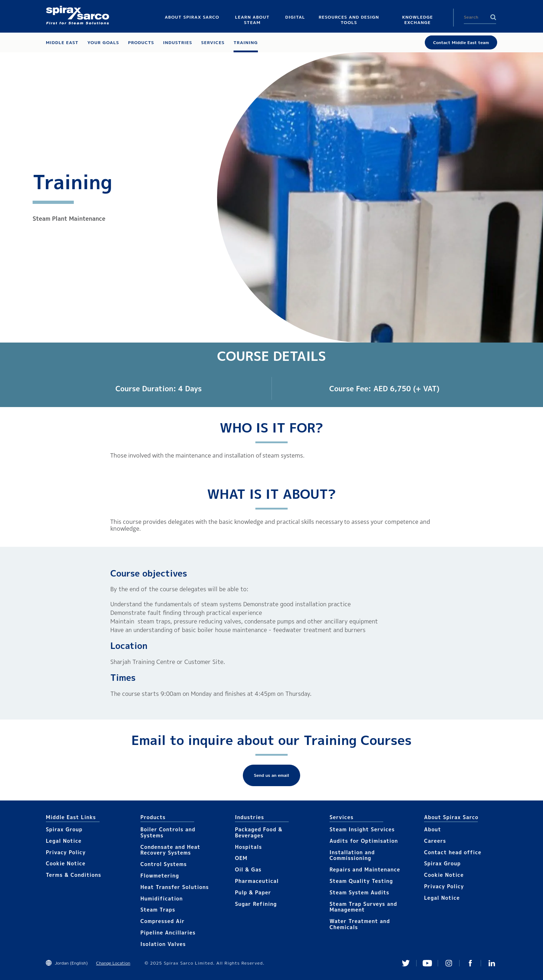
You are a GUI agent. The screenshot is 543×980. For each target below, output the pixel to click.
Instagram (449, 963)
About (433, 829)
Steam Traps (158, 910)
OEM (241, 858)
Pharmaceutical (257, 881)
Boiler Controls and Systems (168, 832)
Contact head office (453, 852)
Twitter (406, 963)
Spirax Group (64, 829)
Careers (435, 841)
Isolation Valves (163, 944)
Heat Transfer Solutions (175, 887)
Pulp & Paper (253, 892)
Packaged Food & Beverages (259, 832)
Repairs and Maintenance (365, 869)
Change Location (113, 963)
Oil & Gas (248, 869)
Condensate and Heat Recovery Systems (170, 850)
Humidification (162, 898)
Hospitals (248, 847)
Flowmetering (160, 876)
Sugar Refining (256, 904)
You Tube (427, 963)
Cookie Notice (66, 863)
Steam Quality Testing (361, 881)
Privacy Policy (66, 852)
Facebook (470, 963)
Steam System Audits (359, 892)
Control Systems (164, 864)
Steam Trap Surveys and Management (363, 907)
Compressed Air (163, 921)
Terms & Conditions (74, 875)
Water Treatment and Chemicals (360, 924)
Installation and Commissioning (352, 855)
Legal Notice (64, 841)
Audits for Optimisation (364, 841)
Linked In (492, 963)
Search (493, 17)
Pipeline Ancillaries (168, 933)
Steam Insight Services (362, 829)
